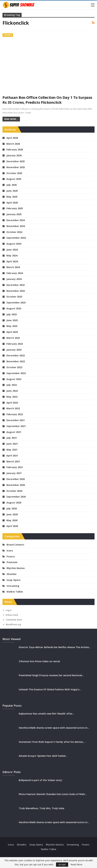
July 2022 (12, 385)
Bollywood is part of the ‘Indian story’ (41, 780)
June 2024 (12, 250)
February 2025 (15, 208)
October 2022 (14, 367)
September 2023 (16, 303)
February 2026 (15, 149)
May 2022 (12, 397)
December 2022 (16, 355)
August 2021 (14, 432)
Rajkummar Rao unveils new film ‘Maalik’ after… (47, 714)
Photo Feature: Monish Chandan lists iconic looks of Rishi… (53, 794)
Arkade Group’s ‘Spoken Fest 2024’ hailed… (43, 756)
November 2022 (16, 361)
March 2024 (13, 267)
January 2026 (14, 155)
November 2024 (16, 226)
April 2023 (12, 332)
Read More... (11, 119)
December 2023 (16, 285)
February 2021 (15, 467)
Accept (62, 864)
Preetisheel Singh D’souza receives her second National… (51, 675)
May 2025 (12, 197)
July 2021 (12, 438)
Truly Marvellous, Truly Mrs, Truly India (42, 808)
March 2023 (13, 338)
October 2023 (14, 297)
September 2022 (16, 373)
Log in (9, 610)
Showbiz (8, 35)
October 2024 (14, 232)
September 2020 (16, 497)
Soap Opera (14, 580)
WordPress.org (13, 624)
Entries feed (12, 615)
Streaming (13, 586)
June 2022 (12, 391)
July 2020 (12, 508)
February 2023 (15, 344)
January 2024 (14, 279)
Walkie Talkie (15, 592)
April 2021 (12, 456)
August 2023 (14, 308)
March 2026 (13, 144)
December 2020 (16, 479)
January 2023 (14, 350)
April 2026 (12, 138)
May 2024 (12, 256)
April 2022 (12, 403)
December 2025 (16, 161)
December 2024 (16, 220)
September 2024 (16, 238)
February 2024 (15, 273)
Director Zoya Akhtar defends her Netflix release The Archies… (55, 647)
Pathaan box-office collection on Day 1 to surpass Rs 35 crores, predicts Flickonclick (47, 100)
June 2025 (12, 191)
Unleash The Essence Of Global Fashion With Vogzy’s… (50, 689)
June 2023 (12, 320)
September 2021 (16, 426)
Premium (12, 562)
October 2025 (14, 173)
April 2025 (12, 203)
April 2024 (12, 261)
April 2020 (12, 526)
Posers (11, 556)
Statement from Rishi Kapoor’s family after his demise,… (52, 742)
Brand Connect (15, 545)
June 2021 (12, 444)
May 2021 (12, 450)
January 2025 (14, 214)
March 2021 (13, 461)
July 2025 (12, 185)
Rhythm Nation (16, 568)
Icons (10, 551)
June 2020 (12, 514)
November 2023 (16, 291)
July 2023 (12, 314)
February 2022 (15, 414)
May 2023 (12, 326)
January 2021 (14, 473)
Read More (76, 865)
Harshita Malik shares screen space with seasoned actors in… (54, 728)
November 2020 (16, 485)
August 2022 (14, 379)
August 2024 (14, 244)
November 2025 (16, 167)
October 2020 (14, 491)
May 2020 (12, 520)
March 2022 (13, 408)
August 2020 (14, 503)
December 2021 (16, 420)
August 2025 (14, 179)
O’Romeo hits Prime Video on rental (39, 661)
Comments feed (14, 620)
